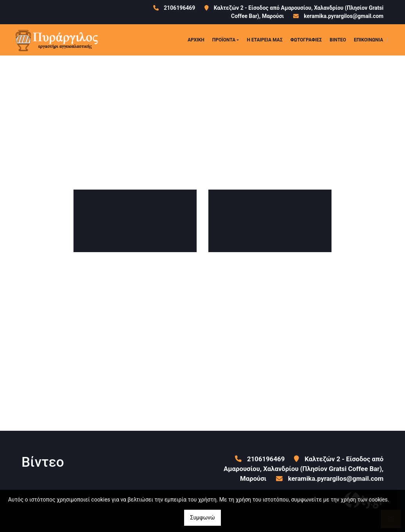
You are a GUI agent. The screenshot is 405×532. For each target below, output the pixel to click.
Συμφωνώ (202, 518)
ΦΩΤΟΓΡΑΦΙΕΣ (306, 40)
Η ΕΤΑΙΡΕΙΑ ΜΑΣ (264, 40)
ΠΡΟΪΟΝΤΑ (224, 40)
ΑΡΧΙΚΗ (196, 40)
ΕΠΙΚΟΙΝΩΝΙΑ (368, 40)
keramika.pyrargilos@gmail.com (344, 16)
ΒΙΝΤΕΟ (338, 40)
